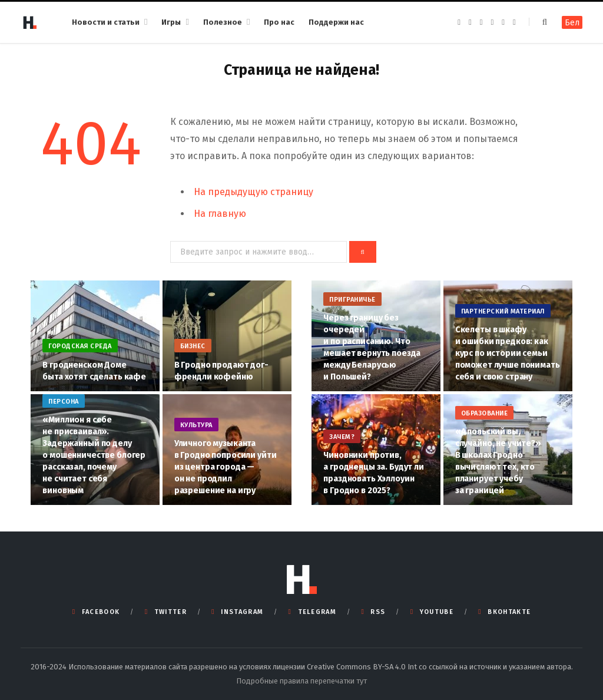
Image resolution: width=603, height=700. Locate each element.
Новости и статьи (106, 22)
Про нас (279, 22)
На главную (220, 214)
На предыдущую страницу (254, 192)
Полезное (223, 22)
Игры (171, 22)
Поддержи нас (336, 22)
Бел (572, 23)
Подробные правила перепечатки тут (301, 681)
